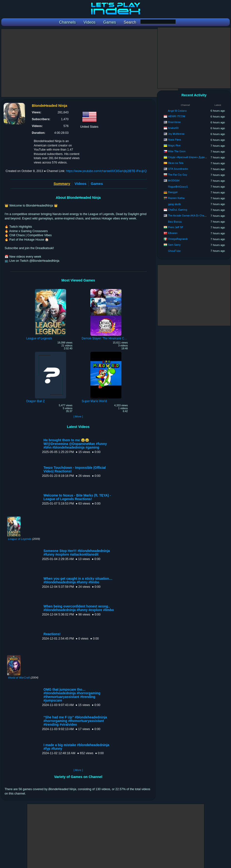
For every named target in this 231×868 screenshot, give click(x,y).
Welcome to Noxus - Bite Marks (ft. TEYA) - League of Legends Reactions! (77, 497)
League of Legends (20, 539)
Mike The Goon (177, 151)
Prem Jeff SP (176, 227)
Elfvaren (173, 233)
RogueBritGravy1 (178, 187)
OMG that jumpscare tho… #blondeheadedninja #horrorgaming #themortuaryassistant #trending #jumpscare (72, 695)
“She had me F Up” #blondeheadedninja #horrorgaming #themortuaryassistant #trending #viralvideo (75, 721)
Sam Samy (174, 245)
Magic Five (174, 145)
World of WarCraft (19, 678)
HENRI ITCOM (177, 116)
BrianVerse (174, 122)
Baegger (173, 192)
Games (97, 184)
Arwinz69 (173, 128)
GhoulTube (174, 251)
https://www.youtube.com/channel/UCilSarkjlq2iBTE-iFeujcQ (106, 171)
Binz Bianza (175, 222)
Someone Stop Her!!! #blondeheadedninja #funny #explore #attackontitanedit (77, 553)
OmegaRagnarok (178, 239)
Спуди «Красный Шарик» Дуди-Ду (188, 157)
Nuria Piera (175, 140)
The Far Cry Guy (178, 175)
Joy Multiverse (176, 134)
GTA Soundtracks (178, 169)
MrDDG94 (174, 181)
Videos (81, 184)
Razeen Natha (176, 198)
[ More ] (78, 416)
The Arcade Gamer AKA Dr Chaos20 (189, 216)
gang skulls (175, 204)
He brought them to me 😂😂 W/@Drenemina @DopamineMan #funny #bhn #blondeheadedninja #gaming (75, 444)
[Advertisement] (90, 63)
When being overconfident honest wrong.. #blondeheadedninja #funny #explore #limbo (79, 608)
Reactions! (52, 634)
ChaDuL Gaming (178, 210)
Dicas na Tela (176, 163)
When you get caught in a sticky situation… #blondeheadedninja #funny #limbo (78, 580)
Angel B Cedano (177, 111)
